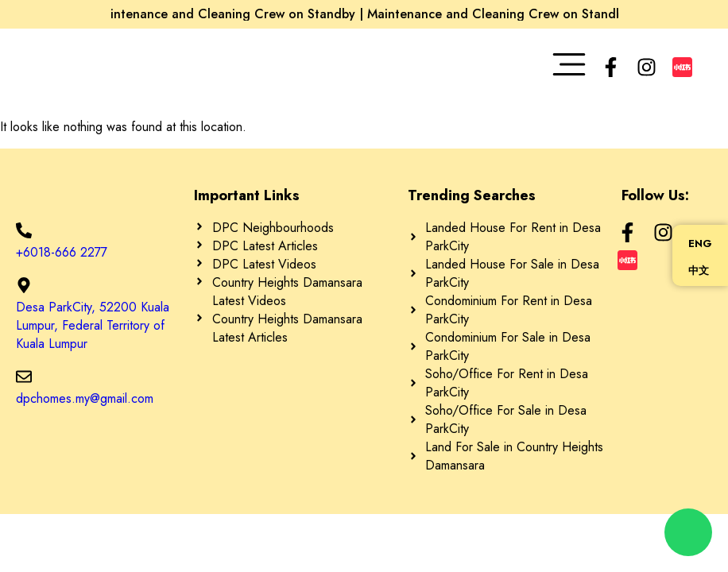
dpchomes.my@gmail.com (85, 398)
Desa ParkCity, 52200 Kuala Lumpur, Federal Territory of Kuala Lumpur (93, 325)
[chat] (688, 532)
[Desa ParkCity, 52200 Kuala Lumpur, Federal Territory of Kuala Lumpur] (24, 285)
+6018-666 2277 (62, 252)
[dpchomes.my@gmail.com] (24, 377)
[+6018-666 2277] (24, 230)
